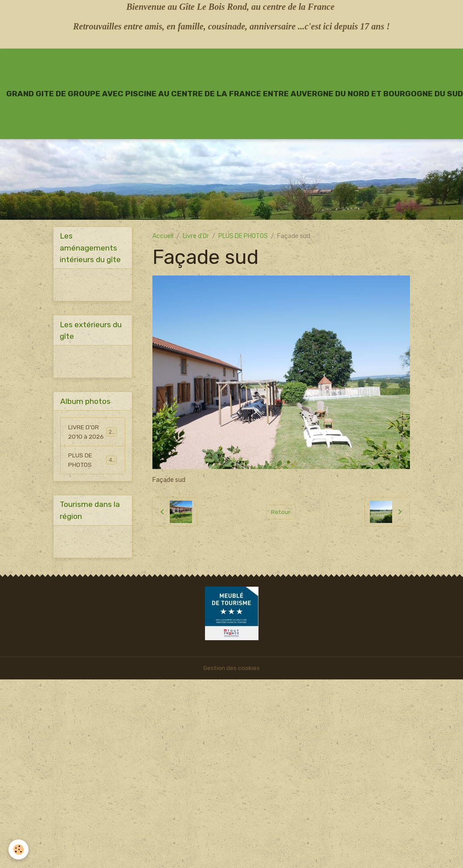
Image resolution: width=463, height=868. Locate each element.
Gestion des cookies (231, 669)
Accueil (163, 236)
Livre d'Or (196, 236)
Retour (281, 512)
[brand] (235, 94)
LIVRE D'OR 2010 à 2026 (93, 432)
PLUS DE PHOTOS (243, 236)
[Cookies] (19, 849)
